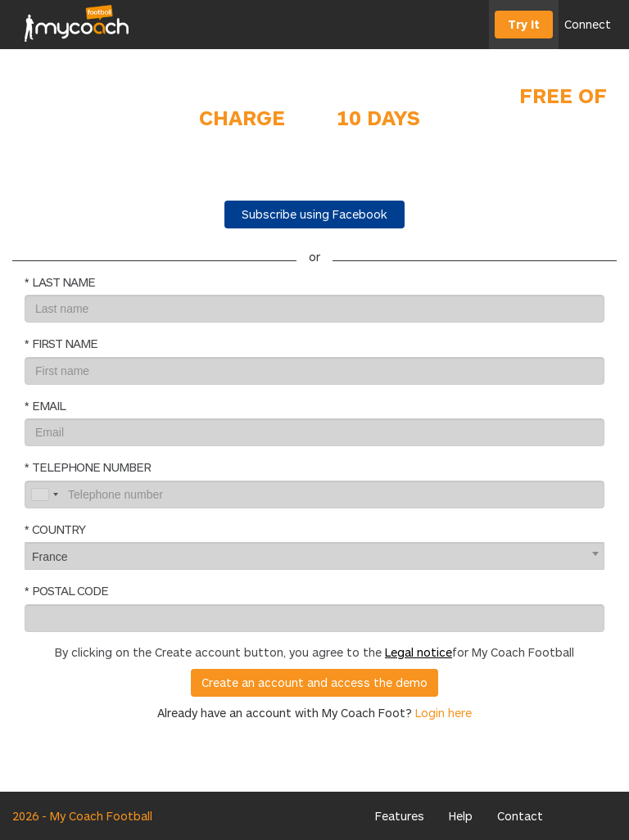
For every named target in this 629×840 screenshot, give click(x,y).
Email (49, 405)
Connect (588, 24)
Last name (63, 282)
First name (65, 343)
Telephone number (91, 467)
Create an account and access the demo (314, 682)
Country (59, 529)
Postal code (70, 590)
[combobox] (314, 556)
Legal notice (419, 652)
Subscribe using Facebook (314, 214)
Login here (443, 713)
